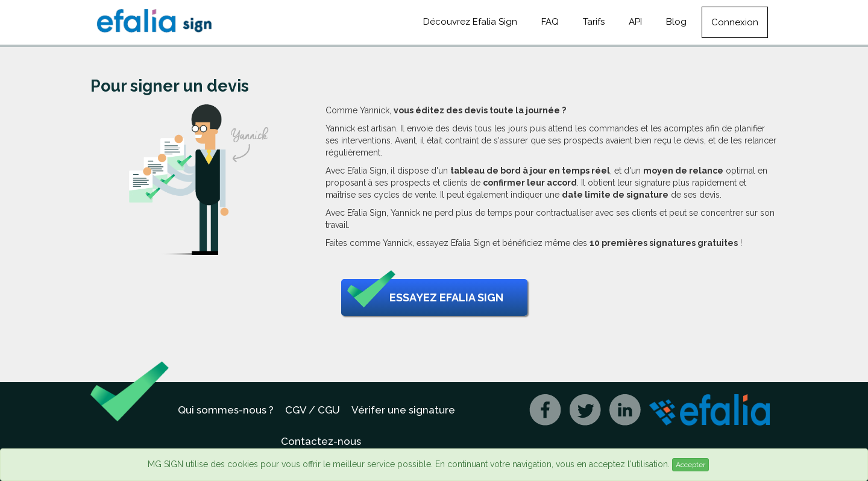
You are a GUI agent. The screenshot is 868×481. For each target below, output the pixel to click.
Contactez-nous (321, 441)
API (635, 22)
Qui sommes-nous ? (226, 410)
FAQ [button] (550, 22)
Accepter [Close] (690, 465)
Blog (676, 22)
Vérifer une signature (403, 410)
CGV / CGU (313, 410)
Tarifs (594, 22)
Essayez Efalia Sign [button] (425, 298)
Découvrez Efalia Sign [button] (470, 22)
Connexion (735, 22)
